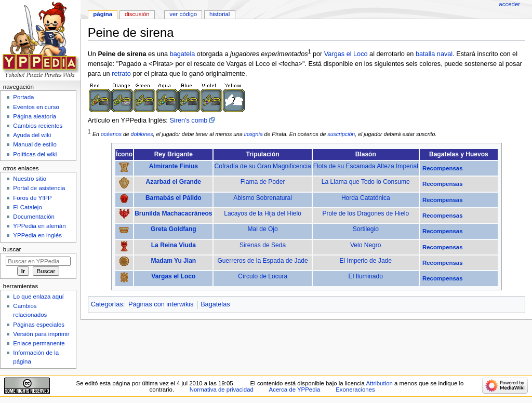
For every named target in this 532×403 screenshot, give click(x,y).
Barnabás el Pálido (174, 198)
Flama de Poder (263, 182)
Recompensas (443, 168)
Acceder (509, 4)
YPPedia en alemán (39, 226)
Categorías (107, 304)
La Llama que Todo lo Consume (366, 182)
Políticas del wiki (35, 154)
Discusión (137, 14)
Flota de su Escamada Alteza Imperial (366, 166)
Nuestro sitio (30, 179)
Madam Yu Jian (173, 261)
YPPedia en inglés (37, 235)
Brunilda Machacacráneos (173, 213)
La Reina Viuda (174, 245)
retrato (121, 74)
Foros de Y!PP (32, 198)
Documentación (34, 217)
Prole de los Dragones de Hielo (365, 213)
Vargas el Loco (346, 54)
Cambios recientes (38, 126)
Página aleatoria (35, 116)
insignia (254, 134)
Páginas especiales (39, 325)
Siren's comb (188, 120)
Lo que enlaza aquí (38, 297)
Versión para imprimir (41, 334)
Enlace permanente (39, 343)
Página (103, 14)
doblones (142, 134)
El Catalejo (27, 207)
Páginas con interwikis (161, 304)
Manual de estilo (35, 144)
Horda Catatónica (366, 198)
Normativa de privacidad (222, 389)
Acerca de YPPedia (295, 389)
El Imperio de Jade (366, 261)
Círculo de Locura (263, 276)
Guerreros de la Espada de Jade (263, 261)
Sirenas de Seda (263, 245)
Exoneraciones (355, 389)
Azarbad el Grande (174, 182)
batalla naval (434, 54)
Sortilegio (366, 229)
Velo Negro (366, 245)
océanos (111, 134)
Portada (23, 97)
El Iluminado (366, 276)
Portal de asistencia (39, 188)
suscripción (341, 134)
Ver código (183, 14)
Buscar (12, 249)
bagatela (183, 54)
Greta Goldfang (174, 229)
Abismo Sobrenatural (263, 198)
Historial (220, 14)
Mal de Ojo (262, 229)
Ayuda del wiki (32, 135)
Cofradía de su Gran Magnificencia (262, 166)
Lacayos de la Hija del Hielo (263, 213)
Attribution (379, 383)
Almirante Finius (174, 166)
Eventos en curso (36, 107)
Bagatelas (215, 304)
